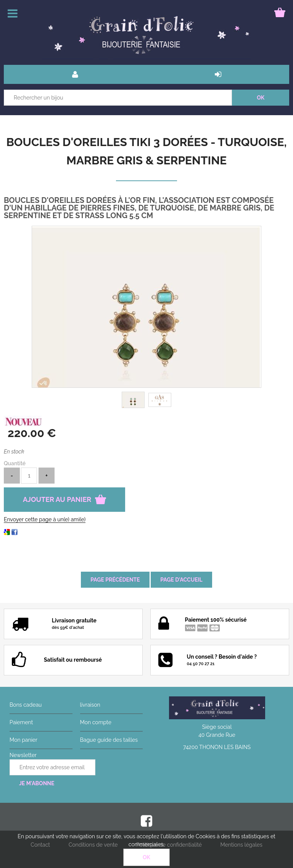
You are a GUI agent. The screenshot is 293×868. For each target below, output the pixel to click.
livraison (90, 705)
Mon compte (96, 722)
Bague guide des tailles (109, 740)
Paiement (21, 722)
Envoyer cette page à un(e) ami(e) (45, 519)
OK (146, 857)
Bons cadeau (26, 705)
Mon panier (23, 740)
